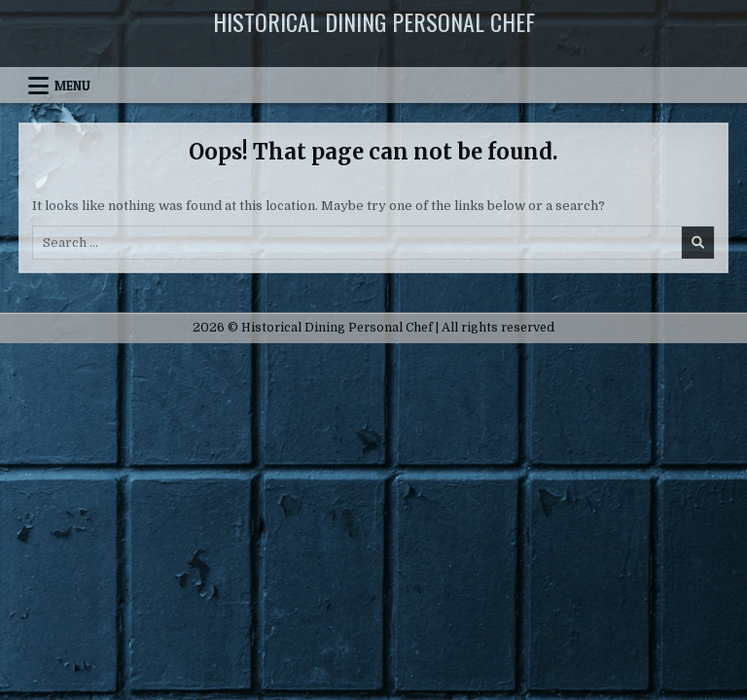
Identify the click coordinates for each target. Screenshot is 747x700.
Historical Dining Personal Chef (374, 21)
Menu (72, 86)
